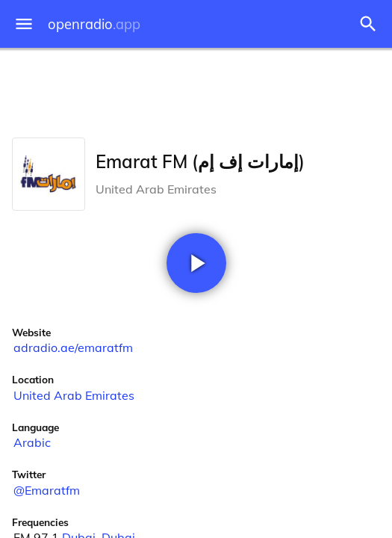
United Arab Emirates (74, 395)
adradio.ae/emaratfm (73, 347)
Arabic (32, 442)
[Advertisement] (196, 90)
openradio (94, 24)
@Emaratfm (47, 490)
